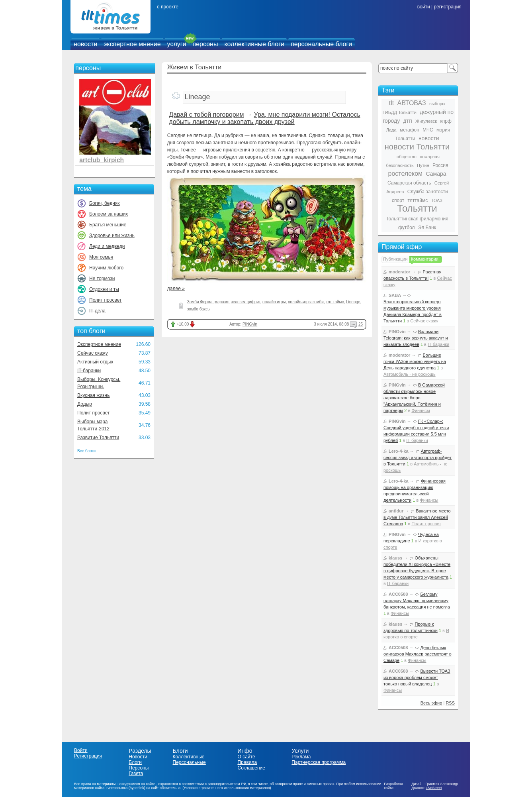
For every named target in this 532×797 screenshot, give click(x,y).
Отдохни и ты (104, 289)
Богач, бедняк (105, 203)
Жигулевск (426, 121)
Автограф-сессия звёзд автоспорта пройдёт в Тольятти (418, 457)
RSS (450, 703)
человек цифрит (246, 302)
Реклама (301, 757)
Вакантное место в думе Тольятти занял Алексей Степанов (417, 517)
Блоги (135, 762)
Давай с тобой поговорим (206, 115)
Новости (138, 757)
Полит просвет (105, 300)
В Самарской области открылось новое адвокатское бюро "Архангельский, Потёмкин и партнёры (414, 398)
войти (424, 7)
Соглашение (251, 768)
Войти (81, 750)
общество (407, 157)
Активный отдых (95, 362)
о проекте (168, 7)
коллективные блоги (254, 44)
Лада (391, 130)
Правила (247, 762)
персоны (205, 44)
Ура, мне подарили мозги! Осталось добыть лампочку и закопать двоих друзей (264, 118)
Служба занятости (428, 192)
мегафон (410, 130)
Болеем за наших (109, 214)
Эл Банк (427, 228)
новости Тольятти (417, 147)
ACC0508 (398, 594)
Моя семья (101, 257)
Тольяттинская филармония (417, 219)
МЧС (428, 130)
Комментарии (425, 259)
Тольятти (417, 208)
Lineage (353, 302)
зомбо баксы (199, 309)
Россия (440, 165)
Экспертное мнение (99, 344)
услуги (177, 44)
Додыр (85, 404)
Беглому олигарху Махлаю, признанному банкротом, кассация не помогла (417, 601)
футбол (407, 228)
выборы (437, 104)
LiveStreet (434, 788)
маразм (222, 302)
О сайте (246, 757)
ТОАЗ (437, 200)
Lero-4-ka (399, 451)
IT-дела (97, 311)
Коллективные (189, 757)
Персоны (139, 768)
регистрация (447, 7)
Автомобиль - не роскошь (410, 374)
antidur (396, 511)
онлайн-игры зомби (306, 302)
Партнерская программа (319, 762)
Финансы (421, 410)
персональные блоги (321, 44)
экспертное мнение (132, 44)
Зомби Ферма (200, 302)
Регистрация (88, 756)
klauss (395, 558)
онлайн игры (274, 302)
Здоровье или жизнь (112, 236)
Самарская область (409, 183)
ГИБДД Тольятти (400, 112)
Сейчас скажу (93, 353)
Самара (436, 174)
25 (361, 324)
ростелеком (405, 174)
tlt (391, 103)
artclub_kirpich (102, 160)
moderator (399, 272)
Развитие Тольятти (98, 438)
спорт (398, 200)
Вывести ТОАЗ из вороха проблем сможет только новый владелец (417, 677)
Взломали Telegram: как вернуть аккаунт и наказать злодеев (416, 338)
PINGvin (250, 324)
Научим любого (106, 268)
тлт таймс (335, 302)
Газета (136, 773)
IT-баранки (89, 371)
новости (85, 44)
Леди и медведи (107, 246)
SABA (395, 295)
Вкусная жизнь (94, 395)
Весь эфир (431, 703)
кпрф (446, 121)
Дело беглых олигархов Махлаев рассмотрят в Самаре (418, 654)
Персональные (189, 762)
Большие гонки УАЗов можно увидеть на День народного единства (415, 361)
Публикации (395, 259)
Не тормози (102, 279)
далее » (176, 289)
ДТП (408, 121)
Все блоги (86, 451)
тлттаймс (418, 200)
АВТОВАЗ (412, 103)
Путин (423, 165)
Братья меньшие (108, 225)
